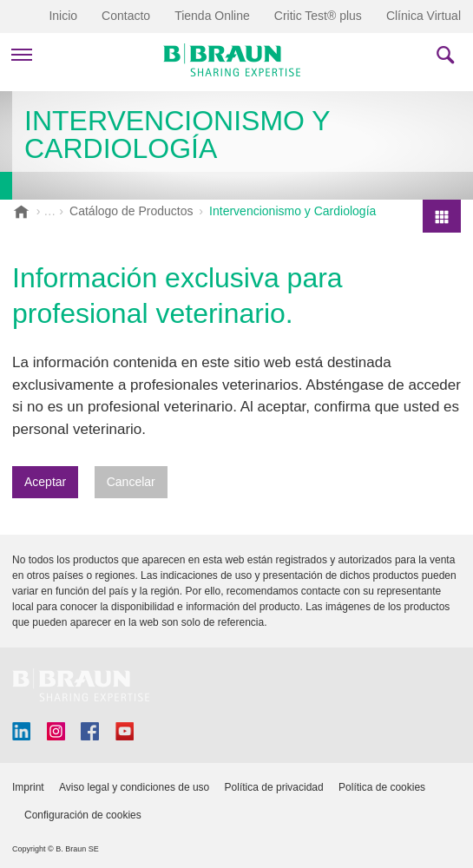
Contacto (126, 16)
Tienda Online (212, 16)
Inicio (63, 16)
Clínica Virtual (424, 16)
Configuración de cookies (83, 815)
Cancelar (131, 482)
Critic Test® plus (318, 16)
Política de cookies (382, 787)
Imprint (28, 787)
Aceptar (45, 482)
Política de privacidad (274, 787)
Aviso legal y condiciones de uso (134, 787)
